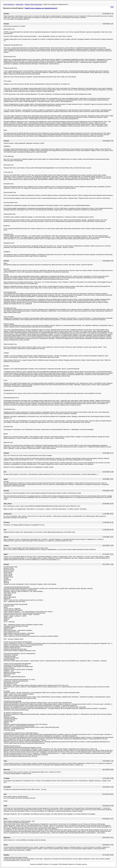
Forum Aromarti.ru (9, 4)
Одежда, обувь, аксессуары (33, 4)
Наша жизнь (20, 4)
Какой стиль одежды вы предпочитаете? (41, 8)
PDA (112, 7)
